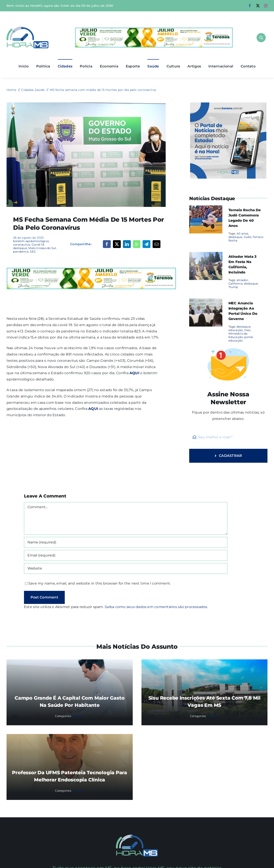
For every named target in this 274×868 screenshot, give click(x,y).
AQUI (134, 373)
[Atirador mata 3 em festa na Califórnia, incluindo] (206, 255)
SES (33, 251)
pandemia (21, 251)
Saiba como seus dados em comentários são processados (156, 607)
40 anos (242, 233)
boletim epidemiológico (31, 241)
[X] (117, 244)
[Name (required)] (126, 542)
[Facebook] (107, 244)
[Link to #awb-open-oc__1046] (261, 38)
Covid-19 (38, 245)
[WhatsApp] (137, 244)
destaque (20, 248)
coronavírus (22, 245)
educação (236, 330)
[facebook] (250, 6)
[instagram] (266, 6)
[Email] (157, 244)
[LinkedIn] (127, 244)
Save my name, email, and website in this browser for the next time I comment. (100, 583)
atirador (242, 280)
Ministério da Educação (238, 335)
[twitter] (258, 6)
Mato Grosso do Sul (42, 248)
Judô (247, 237)
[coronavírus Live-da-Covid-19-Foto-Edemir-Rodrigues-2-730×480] (86, 104)
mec (247, 330)
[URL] (126, 568)
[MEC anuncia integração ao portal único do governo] (206, 301)
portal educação (241, 339)
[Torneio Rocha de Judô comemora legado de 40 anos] (206, 208)
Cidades (78, 716)
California (236, 283)
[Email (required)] (126, 555)
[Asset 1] (28, 28)
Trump (233, 287)
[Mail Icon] (137, 836)
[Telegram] (146, 244)
